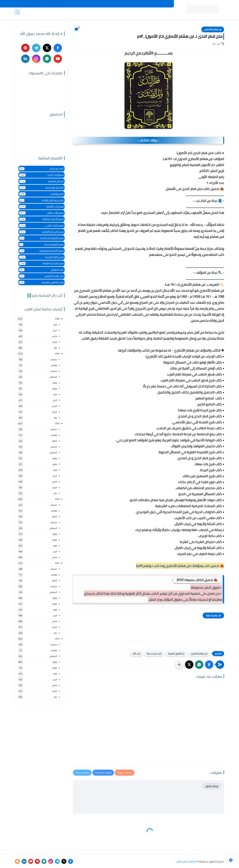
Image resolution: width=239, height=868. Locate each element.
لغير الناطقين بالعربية (41, 282)
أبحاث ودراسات (41, 169)
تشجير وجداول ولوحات (41, 200)
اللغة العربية (100, 13)
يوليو (55, 383)
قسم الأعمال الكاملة (41, 219)
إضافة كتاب (74, 4)
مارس (55, 336)
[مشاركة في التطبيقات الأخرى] (179, 665)
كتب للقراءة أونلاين (41, 276)
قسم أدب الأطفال (41, 207)
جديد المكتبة (164, 4)
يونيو (55, 388)
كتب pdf (137, 654)
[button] (209, 665)
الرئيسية (170, 13)
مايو (55, 324)
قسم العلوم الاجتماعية (41, 238)
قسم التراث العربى (41, 225)
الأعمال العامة (46, 13)
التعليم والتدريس (67, 13)
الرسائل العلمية (41, 181)
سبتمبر (54, 371)
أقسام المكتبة (154, 13)
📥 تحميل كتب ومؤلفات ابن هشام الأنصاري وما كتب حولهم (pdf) (180, 566)
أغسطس (53, 377)
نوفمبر (54, 365)
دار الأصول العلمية (176, 654)
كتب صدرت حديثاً (154, 654)
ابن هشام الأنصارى (213, 29)
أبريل (55, 330)
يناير (55, 348)
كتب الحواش (41, 270)
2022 (57, 563)
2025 (57, 354)
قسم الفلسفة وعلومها (41, 251)
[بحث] (17, 14)
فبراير (55, 342)
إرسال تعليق (212, 786)
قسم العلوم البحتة (41, 244)
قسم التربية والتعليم (41, 232)
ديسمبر (54, 359)
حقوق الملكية (119, 4)
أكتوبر (54, 441)
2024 (57, 423)
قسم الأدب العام (41, 213)
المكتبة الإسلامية (120, 13)
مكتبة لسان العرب (186, 861)
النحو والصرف (41, 194)
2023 (57, 499)
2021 (57, 639)
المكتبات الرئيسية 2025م (142, 4)
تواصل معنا (88, 4)
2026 (57, 319)
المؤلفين (138, 13)
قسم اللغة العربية (41, 257)
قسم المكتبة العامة (41, 263)
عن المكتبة (103, 4)
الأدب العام (85, 13)
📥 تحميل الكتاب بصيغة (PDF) (197, 580)
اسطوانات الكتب (41, 175)
